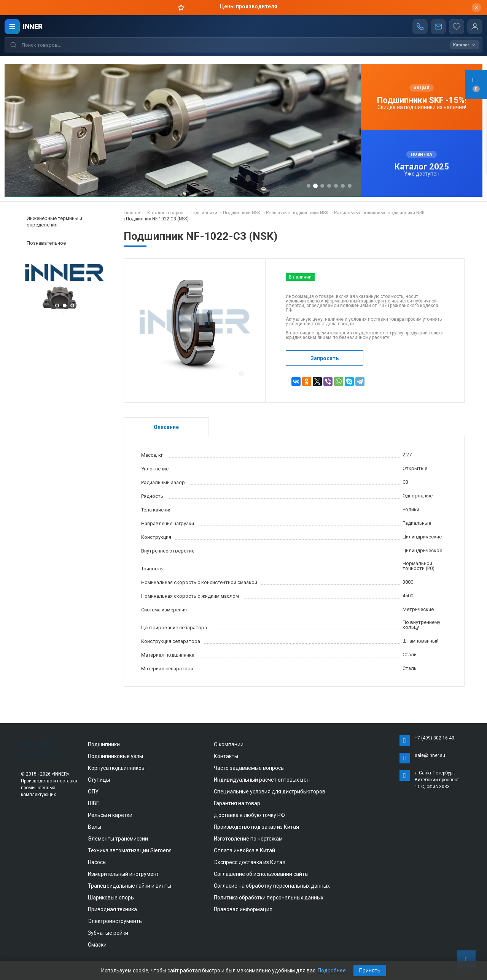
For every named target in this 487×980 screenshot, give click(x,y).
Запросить (325, 358)
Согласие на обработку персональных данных (272, 886)
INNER (33, 26)
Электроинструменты (115, 921)
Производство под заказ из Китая (256, 827)
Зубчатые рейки (108, 933)
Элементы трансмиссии (118, 839)
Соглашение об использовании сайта (261, 874)
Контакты (226, 756)
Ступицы (99, 780)
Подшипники (104, 744)
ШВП (94, 803)
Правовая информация (243, 909)
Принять (370, 971)
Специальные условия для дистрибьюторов (270, 792)
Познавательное (46, 243)
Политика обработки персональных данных (269, 898)
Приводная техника (112, 909)
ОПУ (93, 792)
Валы (95, 827)
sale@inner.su (430, 755)
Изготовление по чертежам (248, 839)
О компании (229, 744)
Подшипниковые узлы (115, 756)
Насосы (97, 862)
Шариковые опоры (111, 898)
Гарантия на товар (237, 803)
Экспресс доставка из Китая (250, 862)
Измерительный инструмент (123, 874)
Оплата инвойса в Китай (244, 850)
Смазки (97, 945)
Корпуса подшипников (116, 768)
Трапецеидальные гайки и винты (130, 886)
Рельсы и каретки (110, 815)
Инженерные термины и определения (54, 222)
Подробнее (332, 971)
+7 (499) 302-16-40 (434, 738)
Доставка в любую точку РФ (249, 815)
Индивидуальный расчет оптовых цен (262, 780)
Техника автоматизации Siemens (130, 850)
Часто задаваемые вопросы (249, 768)
